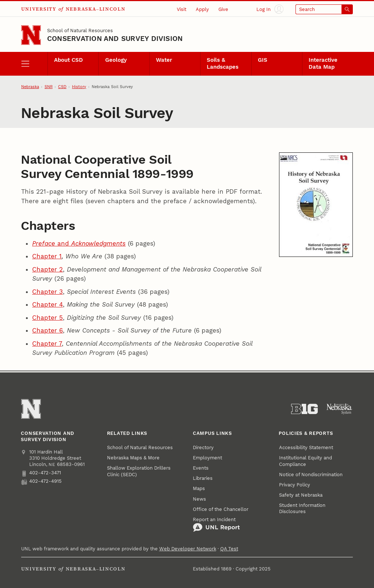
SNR (49, 87)
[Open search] (324, 9)
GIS (263, 60)
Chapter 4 (47, 304)
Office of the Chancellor (221, 509)
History (79, 87)
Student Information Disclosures (302, 508)
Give (223, 9)
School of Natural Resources (80, 31)
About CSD (68, 60)
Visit (182, 9)
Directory (203, 447)
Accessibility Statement (306, 447)
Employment (207, 458)
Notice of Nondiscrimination (311, 475)
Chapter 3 (47, 292)
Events (201, 468)
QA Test (229, 549)
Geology (116, 60)
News (199, 499)
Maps (199, 488)
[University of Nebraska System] (339, 409)
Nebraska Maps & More (133, 458)
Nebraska (30, 87)
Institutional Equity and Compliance (306, 461)
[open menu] (34, 64)
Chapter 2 (47, 269)
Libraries (203, 478)
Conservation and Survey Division (115, 39)
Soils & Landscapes (223, 64)
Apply (202, 9)
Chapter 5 (47, 318)
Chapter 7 (47, 344)
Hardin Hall (50, 452)
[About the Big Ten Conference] (304, 409)
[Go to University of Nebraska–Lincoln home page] (31, 35)
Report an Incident (216, 525)
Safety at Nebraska (301, 495)
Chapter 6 (47, 330)
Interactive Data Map (323, 64)
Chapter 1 (47, 256)
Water (164, 60)
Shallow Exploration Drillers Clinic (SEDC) (139, 471)
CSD (62, 87)
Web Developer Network (188, 549)
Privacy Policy (295, 485)
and (79, 243)
